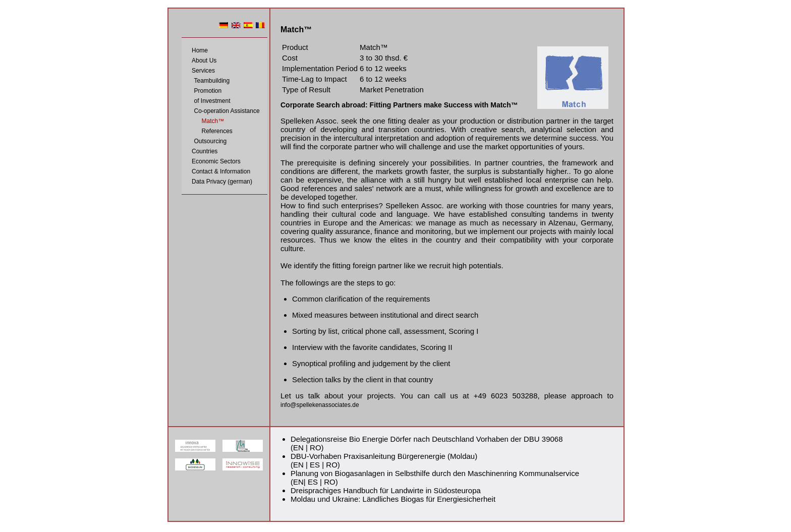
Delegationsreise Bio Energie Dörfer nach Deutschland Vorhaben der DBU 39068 (427, 439)
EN (298, 448)
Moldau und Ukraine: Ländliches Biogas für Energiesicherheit (393, 499)
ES (315, 465)
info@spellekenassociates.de (320, 405)
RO (316, 448)
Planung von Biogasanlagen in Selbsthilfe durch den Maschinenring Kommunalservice (435, 473)
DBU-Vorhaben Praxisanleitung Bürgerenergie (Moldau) (384, 456)
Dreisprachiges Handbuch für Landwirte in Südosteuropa (386, 490)
